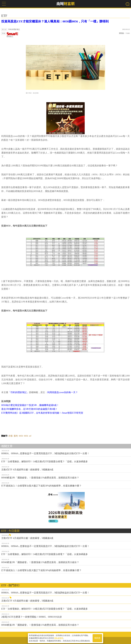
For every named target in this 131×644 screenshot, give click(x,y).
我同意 (97, 638)
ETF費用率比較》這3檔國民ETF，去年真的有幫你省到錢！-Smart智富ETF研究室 (42, 413)
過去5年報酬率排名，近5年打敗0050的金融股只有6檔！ (29, 409)
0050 (21, 436)
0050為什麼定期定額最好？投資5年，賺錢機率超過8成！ (30, 405)
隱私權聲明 (59, 638)
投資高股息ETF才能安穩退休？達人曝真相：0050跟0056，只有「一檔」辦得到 (55, 21)
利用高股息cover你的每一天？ (63, 392)
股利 (16, 436)
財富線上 (12, 35)
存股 (11, 436)
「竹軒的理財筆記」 (19, 392)
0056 (26, 436)
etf (30, 436)
